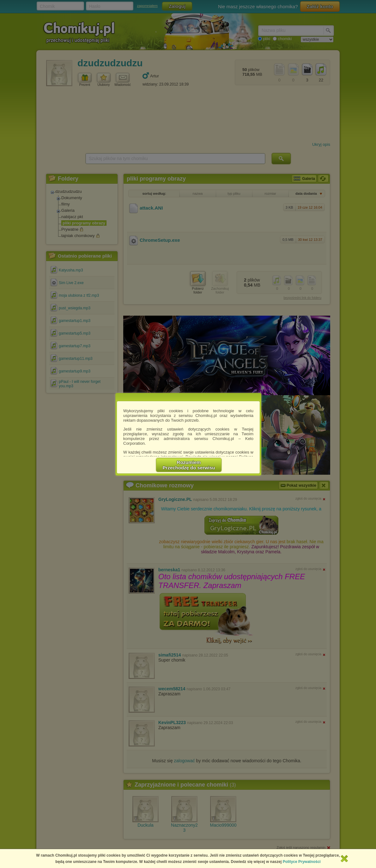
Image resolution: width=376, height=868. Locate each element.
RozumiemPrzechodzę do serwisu (189, 465)
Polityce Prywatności (302, 862)
